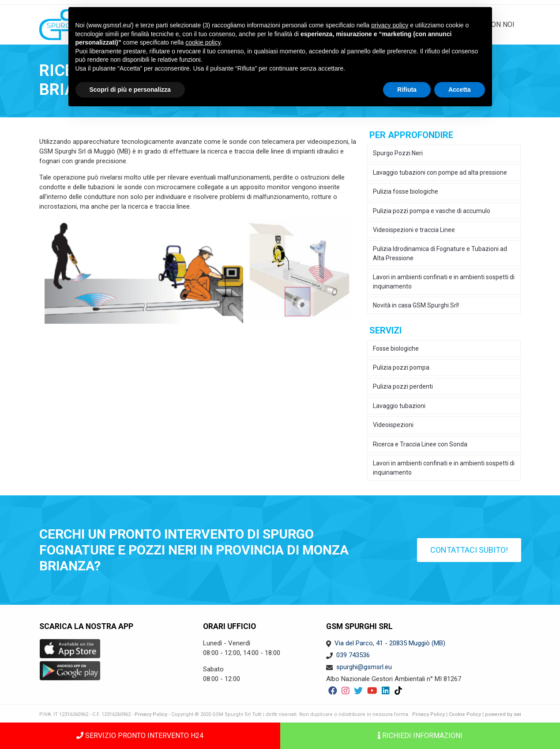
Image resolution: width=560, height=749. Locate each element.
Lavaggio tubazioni (399, 406)
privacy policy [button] (390, 25)
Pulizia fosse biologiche (406, 191)
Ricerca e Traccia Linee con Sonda (420, 444)
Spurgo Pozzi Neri (398, 153)
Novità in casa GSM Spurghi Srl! (416, 305)
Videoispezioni (393, 425)
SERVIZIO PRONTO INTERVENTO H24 (140, 736)
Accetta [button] (460, 90)
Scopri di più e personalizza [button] (130, 90)
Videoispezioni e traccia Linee (414, 230)
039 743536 (353, 655)
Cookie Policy (465, 714)
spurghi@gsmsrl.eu (364, 667)
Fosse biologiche (396, 348)
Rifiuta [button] (407, 90)
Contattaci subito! (469, 550)
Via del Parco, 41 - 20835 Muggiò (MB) (390, 643)
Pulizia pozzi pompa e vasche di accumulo (432, 211)
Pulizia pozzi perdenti (403, 386)
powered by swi (503, 714)
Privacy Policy (151, 714)
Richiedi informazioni (420, 736)
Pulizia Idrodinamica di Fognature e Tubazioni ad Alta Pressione (440, 253)
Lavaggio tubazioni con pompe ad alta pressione (440, 172)
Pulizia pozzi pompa (401, 367)
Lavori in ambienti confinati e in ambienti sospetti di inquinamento (444, 281)
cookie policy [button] (203, 42)
